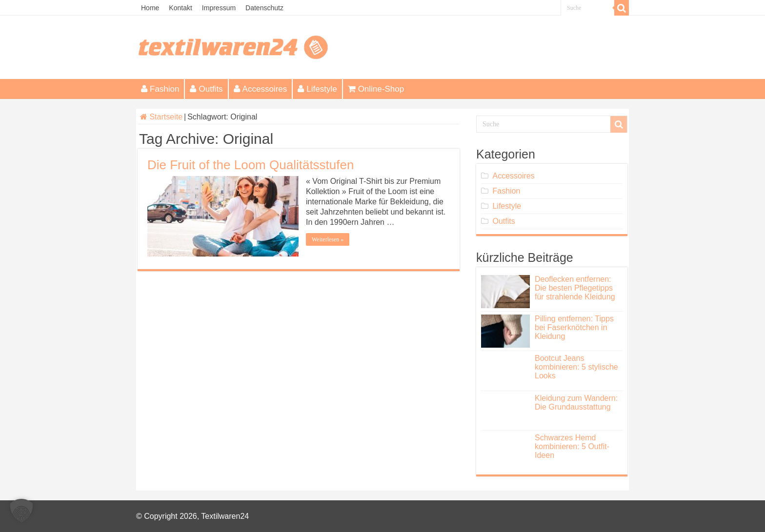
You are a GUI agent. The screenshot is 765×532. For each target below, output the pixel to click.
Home (150, 8)
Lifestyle (317, 89)
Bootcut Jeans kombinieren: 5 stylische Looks (576, 367)
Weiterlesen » (328, 239)
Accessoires (261, 89)
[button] (21, 511)
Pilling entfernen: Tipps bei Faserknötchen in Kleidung (574, 327)
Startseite (161, 117)
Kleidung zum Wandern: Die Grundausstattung (576, 403)
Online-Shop (376, 89)
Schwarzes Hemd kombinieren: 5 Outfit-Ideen (572, 446)
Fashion (160, 89)
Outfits (206, 89)
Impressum (219, 8)
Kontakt (180, 8)
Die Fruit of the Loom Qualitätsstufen (251, 165)
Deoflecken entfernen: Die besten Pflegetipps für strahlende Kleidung (575, 288)
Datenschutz (264, 8)
